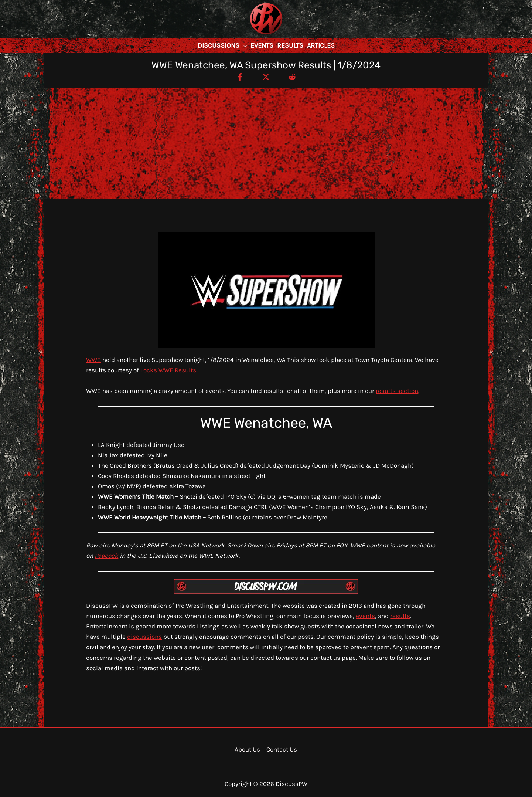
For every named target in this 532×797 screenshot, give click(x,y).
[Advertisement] (266, 143)
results (400, 616)
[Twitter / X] (266, 77)
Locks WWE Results (168, 370)
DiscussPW (252, 35)
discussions (144, 637)
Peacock (106, 556)
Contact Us (282, 749)
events (365, 616)
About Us (247, 749)
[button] (243, 45)
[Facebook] (240, 77)
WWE (93, 360)
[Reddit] (292, 77)
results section (397, 391)
